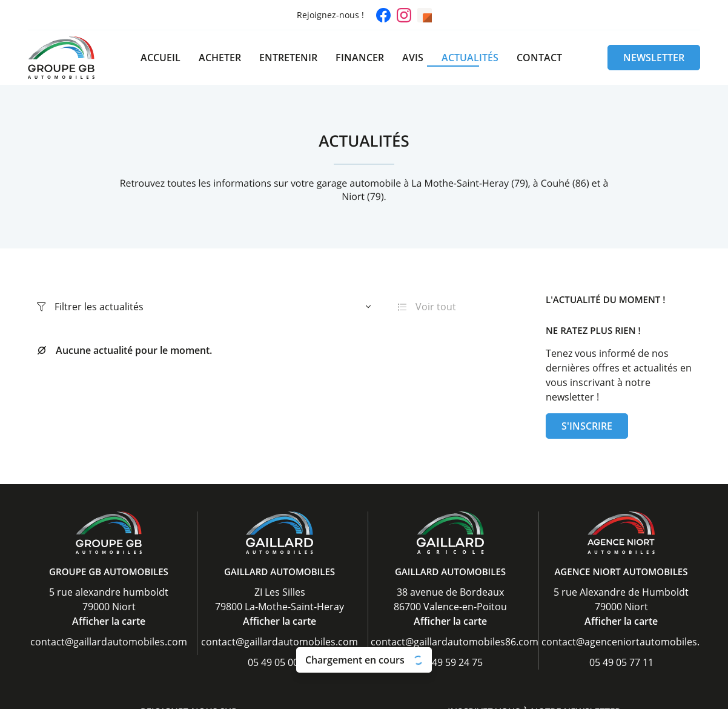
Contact (539, 58)
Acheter (220, 58)
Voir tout (427, 307)
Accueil (160, 58)
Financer (360, 58)
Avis (413, 58)
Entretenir (288, 58)
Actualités (470, 58)
